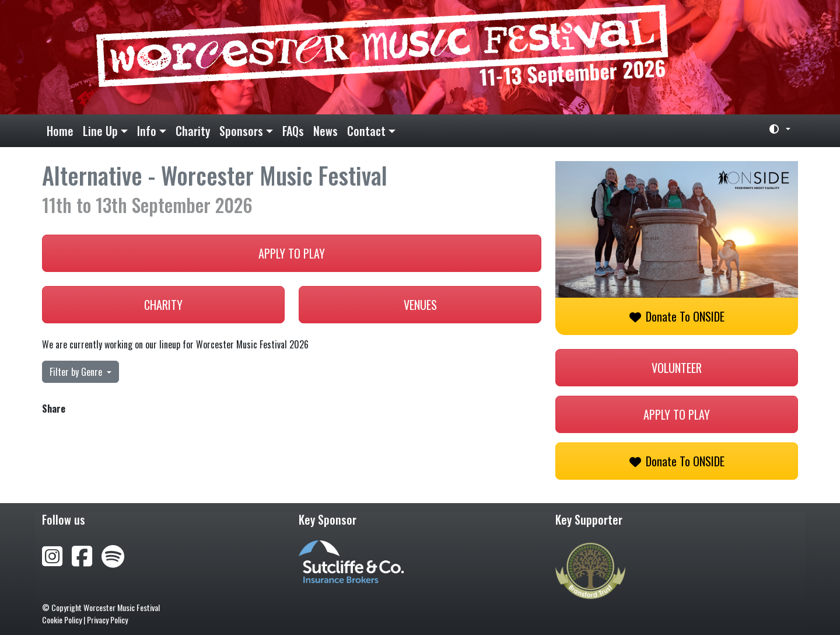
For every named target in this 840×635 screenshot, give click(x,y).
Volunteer (677, 368)
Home (60, 131)
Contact (366, 131)
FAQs (293, 131)
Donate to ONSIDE (677, 316)
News (325, 131)
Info (147, 131)
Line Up (100, 131)
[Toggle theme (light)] (775, 129)
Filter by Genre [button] (77, 372)
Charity (193, 131)
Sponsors (241, 131)
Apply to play (292, 253)
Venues (420, 305)
